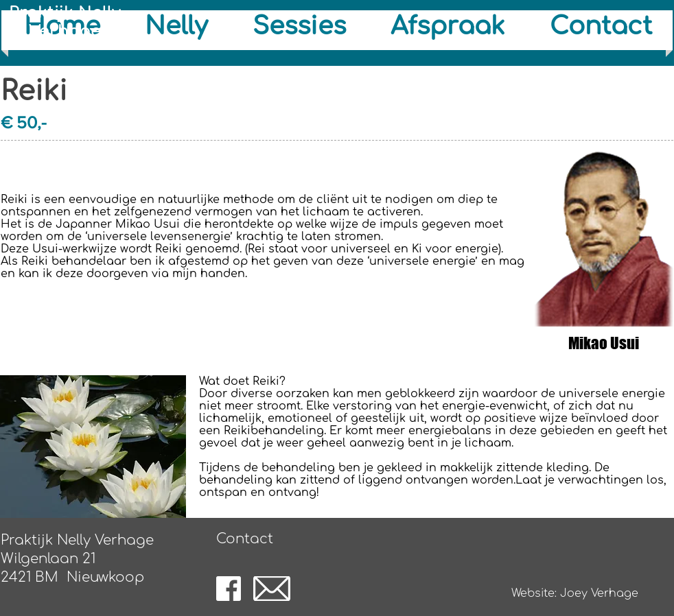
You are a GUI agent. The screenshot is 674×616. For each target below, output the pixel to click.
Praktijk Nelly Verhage (65, 22)
